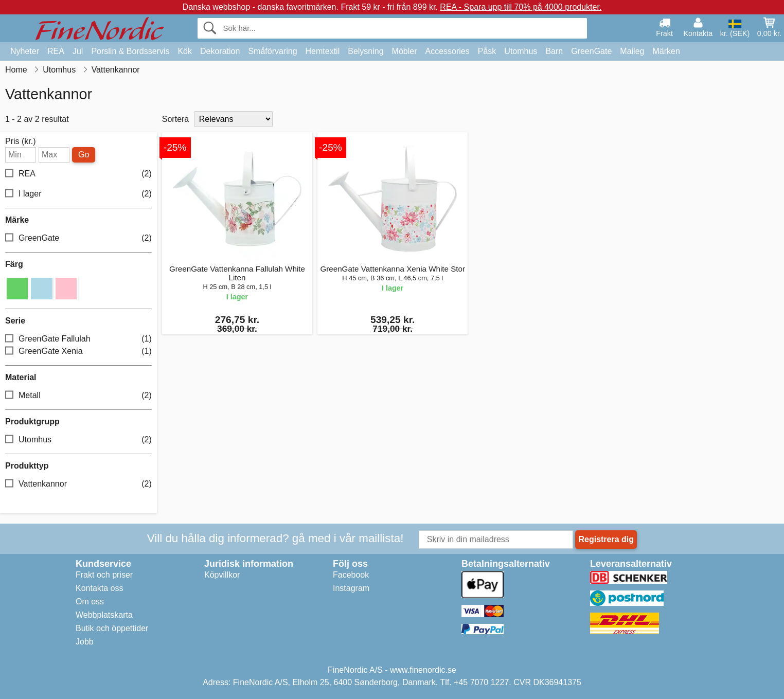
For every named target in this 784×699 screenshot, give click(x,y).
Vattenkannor (78, 484)
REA (56, 51)
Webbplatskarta (104, 615)
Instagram (351, 588)
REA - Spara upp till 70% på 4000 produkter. (521, 7)
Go (84, 155)
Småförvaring (272, 51)
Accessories (448, 51)
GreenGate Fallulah (78, 339)
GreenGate (591, 51)
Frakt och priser (104, 575)
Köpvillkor (222, 575)
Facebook (351, 575)
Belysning (366, 51)
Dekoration (220, 51)
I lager (78, 194)
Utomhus (521, 51)
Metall (78, 395)
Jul (78, 51)
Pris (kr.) (21, 141)
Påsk (487, 51)
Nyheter (25, 51)
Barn (554, 51)
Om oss (90, 602)
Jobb (85, 642)
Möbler (405, 51)
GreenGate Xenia (78, 351)
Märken (666, 51)
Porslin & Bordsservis (130, 51)
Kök (185, 51)
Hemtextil (323, 51)
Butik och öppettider (112, 628)
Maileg (632, 51)
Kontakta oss (100, 588)
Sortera (175, 119)
